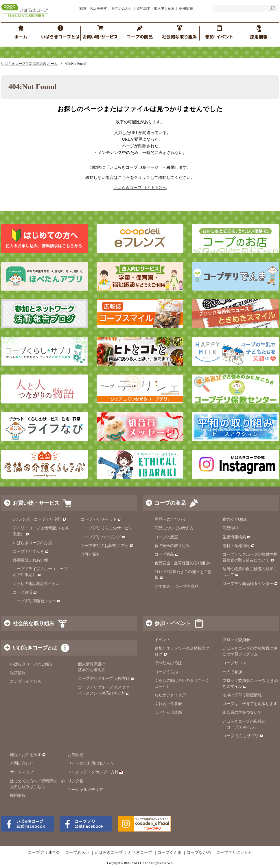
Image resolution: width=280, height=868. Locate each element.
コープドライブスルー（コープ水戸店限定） (40, 572)
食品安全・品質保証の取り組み (184, 563)
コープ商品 (167, 554)
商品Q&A (231, 528)
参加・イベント (173, 623)
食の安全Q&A (235, 519)
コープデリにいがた (234, 853)
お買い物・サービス (36, 503)
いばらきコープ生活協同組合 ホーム (30, 64)
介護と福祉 (91, 554)
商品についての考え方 (174, 528)
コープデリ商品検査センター (250, 584)
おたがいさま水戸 (170, 695)
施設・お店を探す (93, 8)
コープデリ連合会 (44, 853)
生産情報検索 (237, 537)
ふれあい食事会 (168, 704)
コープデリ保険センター (37, 601)
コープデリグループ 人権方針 (106, 679)
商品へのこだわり (170, 519)
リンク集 (75, 781)
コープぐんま (170, 853)
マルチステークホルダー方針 (95, 772)
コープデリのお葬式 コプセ (107, 546)
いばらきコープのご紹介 (31, 664)
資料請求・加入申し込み (156, 8)
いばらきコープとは (35, 648)
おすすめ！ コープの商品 (176, 587)
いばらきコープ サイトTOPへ (140, 188)
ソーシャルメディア (85, 790)
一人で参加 (232, 672)
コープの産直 (166, 537)
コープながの (199, 853)
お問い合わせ (122, 8)
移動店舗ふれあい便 (30, 560)
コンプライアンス (25, 681)
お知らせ (75, 755)
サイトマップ (22, 772)
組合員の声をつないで (242, 712)
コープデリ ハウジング (103, 537)
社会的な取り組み (34, 623)
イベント (162, 640)
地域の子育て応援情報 (242, 695)
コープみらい (77, 853)
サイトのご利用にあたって (91, 763)
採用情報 (186, 8)
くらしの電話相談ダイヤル (36, 584)
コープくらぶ (166, 672)
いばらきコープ (109, 853)
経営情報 (18, 673)
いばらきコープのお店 (32, 543)
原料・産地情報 (238, 546)
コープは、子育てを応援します (250, 704)
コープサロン (234, 663)
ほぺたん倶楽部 (168, 712)
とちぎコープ (140, 853)
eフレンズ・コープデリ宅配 (39, 519)
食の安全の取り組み (172, 546)
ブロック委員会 (236, 640)
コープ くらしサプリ (241, 736)
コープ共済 (25, 592)
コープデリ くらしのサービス (107, 528)
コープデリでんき (31, 552)
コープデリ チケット (101, 519)
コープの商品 (170, 503)
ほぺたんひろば (168, 663)
